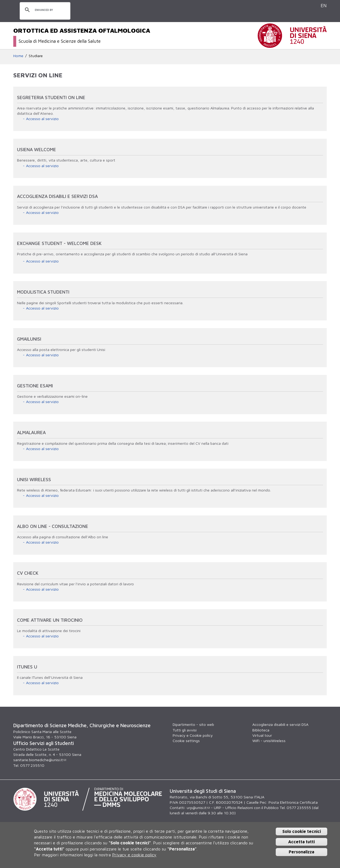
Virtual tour (262, 735)
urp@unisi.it (198, 808)
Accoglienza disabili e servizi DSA (280, 724)
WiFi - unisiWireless (269, 741)
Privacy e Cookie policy (193, 735)
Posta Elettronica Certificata (293, 802)
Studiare (36, 56)
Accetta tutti (301, 842)
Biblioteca (261, 730)
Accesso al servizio (42, 119)
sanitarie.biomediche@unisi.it (40, 760)
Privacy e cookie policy (134, 855)
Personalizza (301, 852)
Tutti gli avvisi (185, 730)
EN (324, 5)
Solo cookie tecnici (302, 831)
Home (18, 56)
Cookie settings (186, 741)
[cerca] (44, 10)
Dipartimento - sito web (193, 724)
